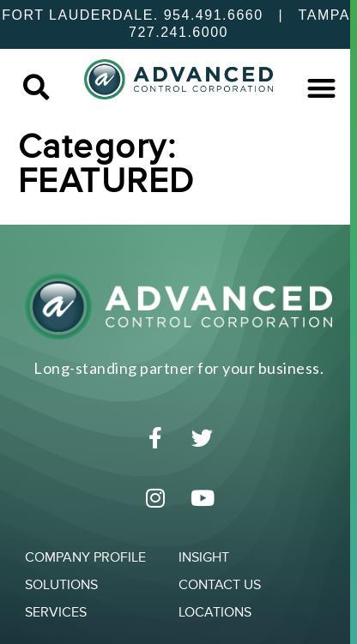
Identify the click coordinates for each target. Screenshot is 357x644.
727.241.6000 (178, 32)
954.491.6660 (214, 15)
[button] (36, 88)
